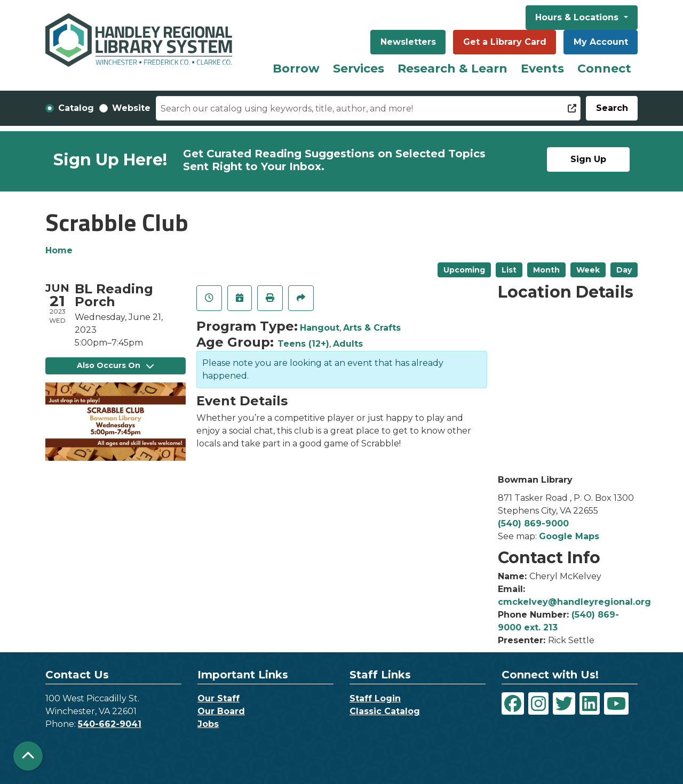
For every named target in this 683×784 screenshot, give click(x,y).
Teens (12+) (303, 344)
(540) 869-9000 (533, 523)
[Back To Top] (28, 756)
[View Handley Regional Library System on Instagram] (538, 703)
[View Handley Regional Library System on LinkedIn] (590, 703)
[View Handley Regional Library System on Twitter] (564, 703)
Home (59, 250)
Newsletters (408, 42)
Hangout (320, 328)
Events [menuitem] (542, 69)
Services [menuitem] (359, 69)
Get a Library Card (505, 42)
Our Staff (219, 698)
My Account (601, 42)
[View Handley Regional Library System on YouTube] (616, 703)
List (509, 270)
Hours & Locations (578, 17)
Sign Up (588, 159)
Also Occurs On (115, 365)
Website (131, 108)
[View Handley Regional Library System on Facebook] (513, 703)
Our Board (221, 711)
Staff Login (375, 698)
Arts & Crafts (372, 328)
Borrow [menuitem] (296, 69)
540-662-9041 (110, 724)
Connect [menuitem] (604, 69)
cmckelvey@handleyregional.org (574, 602)
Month (546, 270)
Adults (348, 344)
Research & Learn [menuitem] (452, 69)
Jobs (208, 724)
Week (588, 270)
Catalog (76, 108)
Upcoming (464, 270)
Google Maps (569, 536)
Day (624, 270)
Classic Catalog (385, 711)
